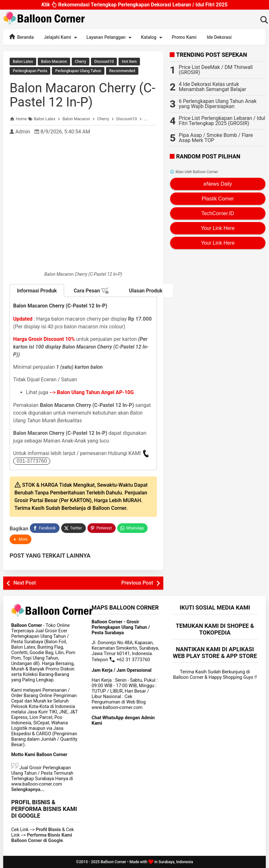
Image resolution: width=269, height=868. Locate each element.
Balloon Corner (113, 862)
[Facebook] (45, 528)
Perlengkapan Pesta (30, 71)
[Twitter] (73, 528)
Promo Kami (184, 37)
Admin (23, 132)
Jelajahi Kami (61, 38)
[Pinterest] (102, 528)
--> (92, 392)
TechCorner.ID (218, 213)
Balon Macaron (54, 62)
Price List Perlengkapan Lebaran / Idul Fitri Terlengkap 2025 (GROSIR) (222, 121)
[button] (20, 539)
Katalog (153, 38)
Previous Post (137, 583)
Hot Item (129, 62)
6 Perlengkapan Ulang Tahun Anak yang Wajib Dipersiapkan (218, 104)
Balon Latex (23, 62)
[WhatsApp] (132, 528)
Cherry (81, 62)
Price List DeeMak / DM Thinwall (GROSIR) (216, 70)
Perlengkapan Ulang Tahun (78, 71)
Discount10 (104, 62)
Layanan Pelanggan (110, 38)
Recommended (122, 71)
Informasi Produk (37, 291)
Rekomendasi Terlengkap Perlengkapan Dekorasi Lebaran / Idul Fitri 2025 (134, 4)
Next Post (25, 583)
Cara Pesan (91, 291)
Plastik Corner (218, 199)
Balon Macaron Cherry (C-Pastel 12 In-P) (82, 95)
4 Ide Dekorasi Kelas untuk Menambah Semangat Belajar (212, 87)
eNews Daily (218, 184)
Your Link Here (218, 228)
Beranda (21, 37)
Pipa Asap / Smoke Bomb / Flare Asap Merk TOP (216, 138)
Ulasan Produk (146, 291)
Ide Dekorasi (219, 37)
